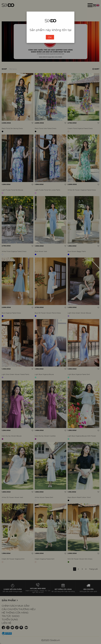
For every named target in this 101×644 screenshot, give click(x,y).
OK (50, 37)
